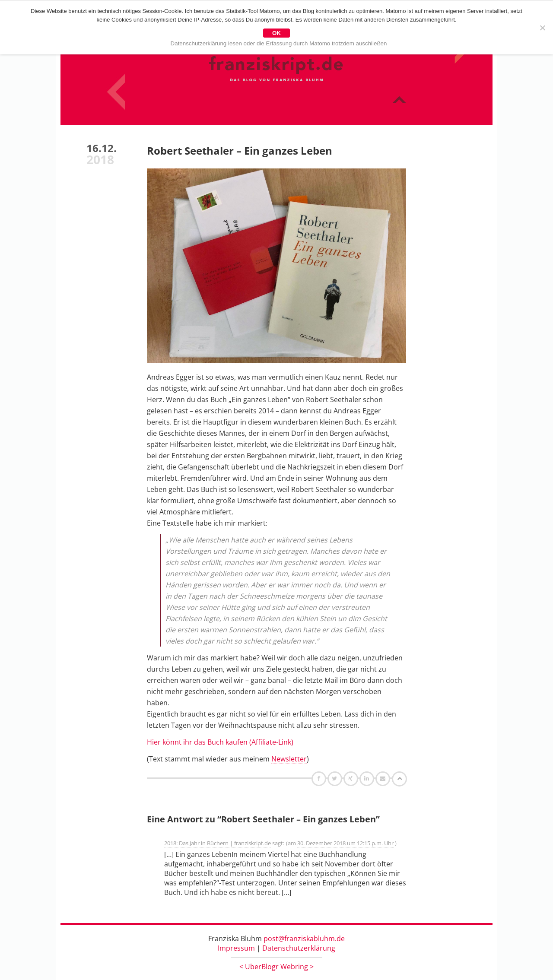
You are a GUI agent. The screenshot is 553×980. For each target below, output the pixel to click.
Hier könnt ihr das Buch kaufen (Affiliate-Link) (220, 742)
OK (276, 33)
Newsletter (289, 759)
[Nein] (542, 28)
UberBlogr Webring (276, 967)
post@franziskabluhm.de (304, 939)
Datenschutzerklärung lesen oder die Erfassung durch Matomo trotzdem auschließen (279, 43)
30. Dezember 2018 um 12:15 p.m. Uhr (345, 843)
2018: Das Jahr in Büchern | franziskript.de (218, 843)
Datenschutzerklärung (299, 948)
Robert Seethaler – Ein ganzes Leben (240, 151)
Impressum (236, 948)
